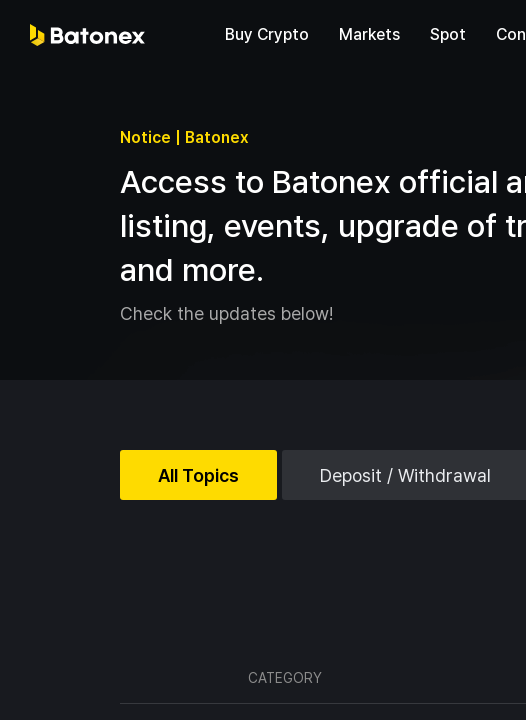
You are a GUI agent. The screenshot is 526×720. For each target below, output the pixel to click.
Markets (369, 34)
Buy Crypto (267, 34)
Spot (448, 34)
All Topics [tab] (198, 475)
